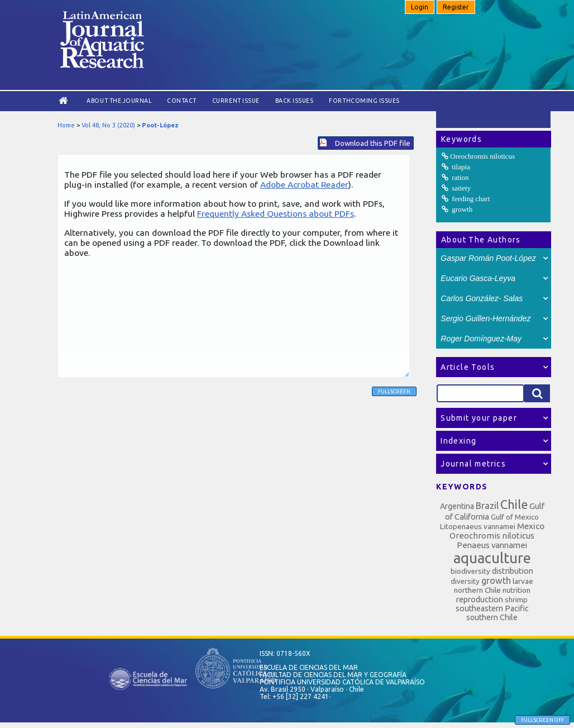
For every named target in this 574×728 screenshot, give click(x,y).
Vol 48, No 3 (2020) (108, 125)
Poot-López (160, 125)
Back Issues (295, 101)
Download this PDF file (373, 143)
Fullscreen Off (542, 720)
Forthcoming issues (364, 101)
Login (420, 7)
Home (66, 125)
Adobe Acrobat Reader (304, 184)
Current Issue (236, 101)
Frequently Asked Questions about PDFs (276, 213)
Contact (182, 101)
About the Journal (119, 101)
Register (456, 7)
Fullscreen (394, 391)
